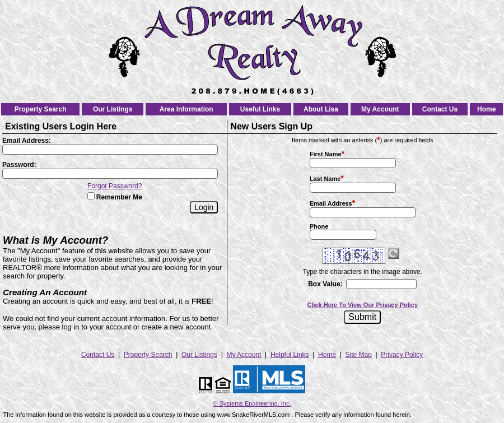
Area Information (186, 109)
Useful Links (260, 109)
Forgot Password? (115, 186)
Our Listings (113, 109)
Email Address (331, 203)
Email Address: (27, 141)
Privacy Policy (402, 355)
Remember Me (115, 197)
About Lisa (321, 109)
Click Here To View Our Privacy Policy (362, 305)
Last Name (325, 179)
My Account (380, 109)
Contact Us (440, 109)
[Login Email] (110, 150)
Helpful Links (290, 355)
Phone (319, 226)
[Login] (204, 207)
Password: (19, 165)
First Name (326, 154)
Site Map (359, 355)
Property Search (41, 109)
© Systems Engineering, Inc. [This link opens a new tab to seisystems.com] (252, 403)
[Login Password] (110, 174)
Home (486, 109)
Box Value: (325, 284)
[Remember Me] (91, 196)
